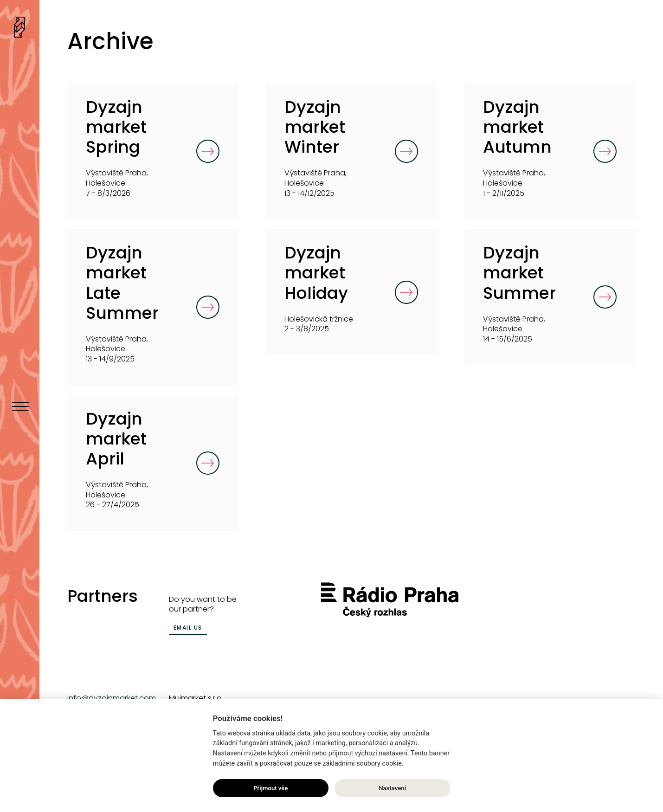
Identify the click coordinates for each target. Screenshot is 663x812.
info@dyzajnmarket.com (112, 698)
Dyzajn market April (116, 439)
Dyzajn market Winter (315, 127)
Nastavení (392, 788)
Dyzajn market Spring (116, 127)
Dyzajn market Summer (519, 273)
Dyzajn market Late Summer (122, 283)
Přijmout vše (270, 788)
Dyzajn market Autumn (517, 127)
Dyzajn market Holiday (316, 273)
